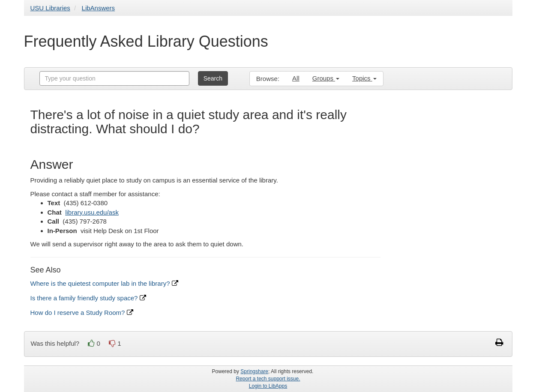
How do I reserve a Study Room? (82, 313)
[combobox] (114, 78)
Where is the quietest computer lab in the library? (104, 283)
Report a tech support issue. (268, 379)
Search (213, 78)
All (296, 78)
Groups (326, 78)
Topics (364, 78)
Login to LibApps (268, 386)
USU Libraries (50, 8)
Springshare (254, 371)
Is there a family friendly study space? (88, 298)
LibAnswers (99, 8)
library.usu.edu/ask (92, 212)
